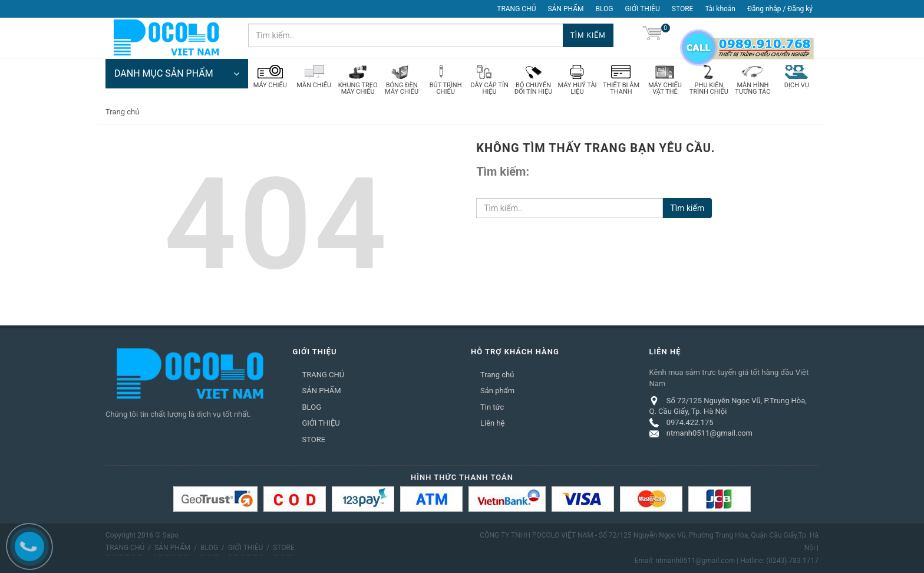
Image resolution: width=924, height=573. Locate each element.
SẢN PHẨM (565, 9)
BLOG (605, 9)
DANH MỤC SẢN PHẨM (177, 74)
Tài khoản (720, 9)
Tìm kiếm (588, 35)
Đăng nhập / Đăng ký (780, 9)
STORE (683, 9)
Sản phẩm (497, 391)
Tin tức (492, 407)
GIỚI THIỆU (643, 9)
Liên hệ (493, 423)
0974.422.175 (690, 422)
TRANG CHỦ (516, 9)
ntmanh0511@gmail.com (709, 433)
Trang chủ (497, 375)
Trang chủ (122, 112)
